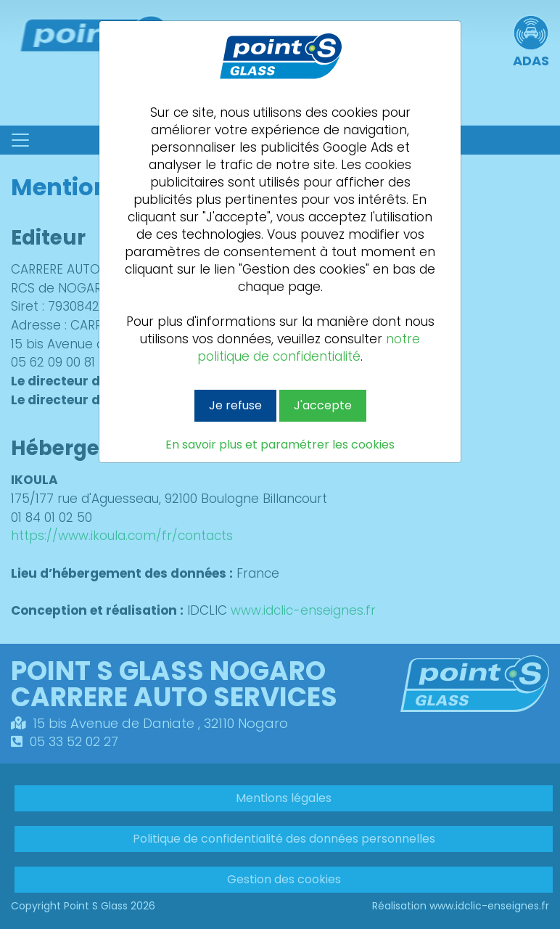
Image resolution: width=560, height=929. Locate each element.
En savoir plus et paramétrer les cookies (280, 445)
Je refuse (235, 405)
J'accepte (323, 405)
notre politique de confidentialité (309, 348)
